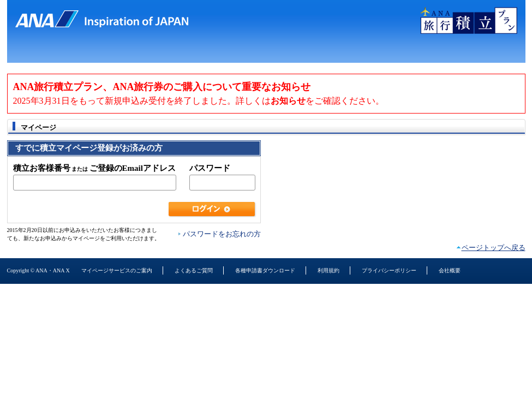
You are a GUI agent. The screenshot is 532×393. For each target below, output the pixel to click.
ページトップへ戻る (494, 248)
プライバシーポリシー (389, 270)
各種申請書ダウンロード (265, 270)
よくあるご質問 (194, 270)
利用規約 (328, 270)
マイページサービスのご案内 (117, 270)
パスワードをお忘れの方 (222, 234)
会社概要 (450, 270)
